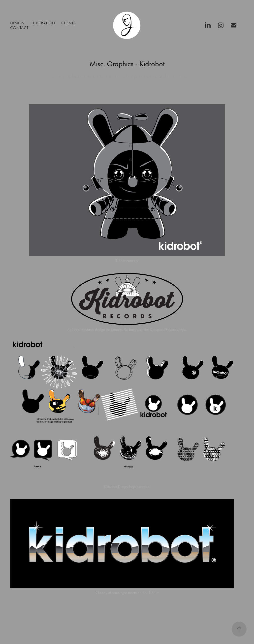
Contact (19, 28)
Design (17, 23)
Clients (68, 23)
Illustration (43, 23)
